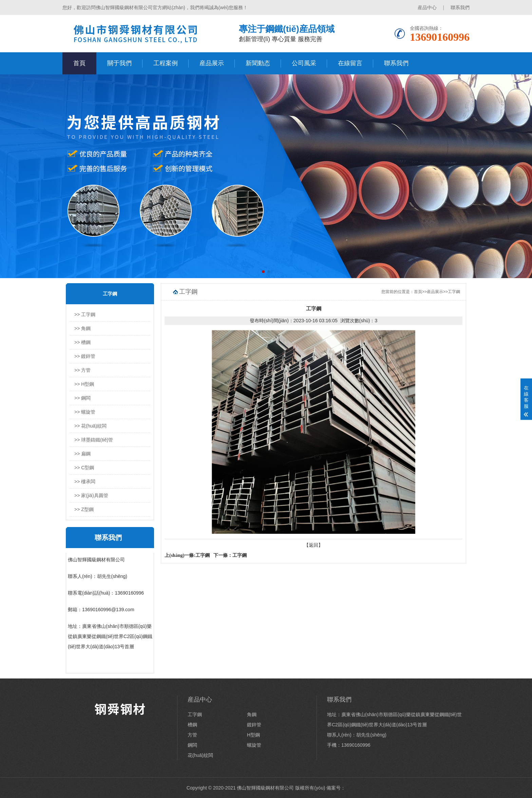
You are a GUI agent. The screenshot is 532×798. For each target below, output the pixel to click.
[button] (263, 272)
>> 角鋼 (82, 328)
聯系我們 (460, 7)
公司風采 (304, 63)
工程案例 (166, 63)
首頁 (79, 63)
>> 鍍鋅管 (85, 356)
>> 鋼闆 (82, 398)
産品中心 (427, 7)
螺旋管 (254, 745)
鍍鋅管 (254, 725)
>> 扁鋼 (82, 454)
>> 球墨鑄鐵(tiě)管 (94, 440)
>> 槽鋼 (82, 342)
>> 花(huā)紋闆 (90, 426)
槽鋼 (192, 725)
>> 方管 (82, 370)
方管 (192, 735)
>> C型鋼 (84, 468)
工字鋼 (454, 292)
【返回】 (313, 545)
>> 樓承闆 (85, 482)
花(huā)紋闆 (200, 755)
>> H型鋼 (84, 384)
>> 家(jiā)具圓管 (91, 495)
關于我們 (119, 63)
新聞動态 (258, 63)
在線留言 (350, 63)
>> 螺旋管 (85, 412)
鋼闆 (192, 745)
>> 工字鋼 (85, 314)
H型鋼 (253, 735)
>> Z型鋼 (84, 509)
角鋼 (252, 714)
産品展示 (212, 63)
